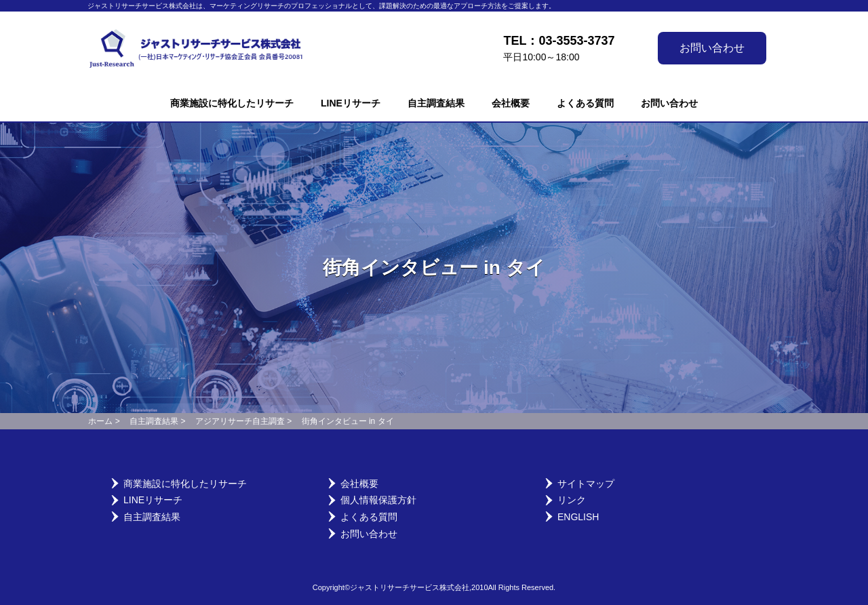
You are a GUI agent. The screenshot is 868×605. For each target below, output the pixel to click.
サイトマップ (586, 484)
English (578, 517)
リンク (572, 500)
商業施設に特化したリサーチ (232, 103)
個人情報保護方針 (378, 500)
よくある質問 (585, 103)
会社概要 (511, 103)
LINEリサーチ (351, 103)
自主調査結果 (436, 103)
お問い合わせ (712, 48)
